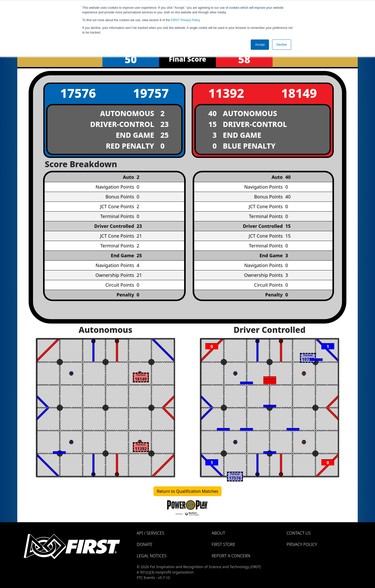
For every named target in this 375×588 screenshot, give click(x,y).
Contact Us (299, 533)
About (218, 533)
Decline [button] (282, 45)
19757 (151, 93)
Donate (145, 544)
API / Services (150, 533)
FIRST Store (224, 544)
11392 (226, 93)
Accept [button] (260, 45)
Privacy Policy (185, 20)
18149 (299, 93)
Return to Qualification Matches (187, 491)
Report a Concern (231, 556)
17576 (78, 93)
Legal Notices (152, 556)
